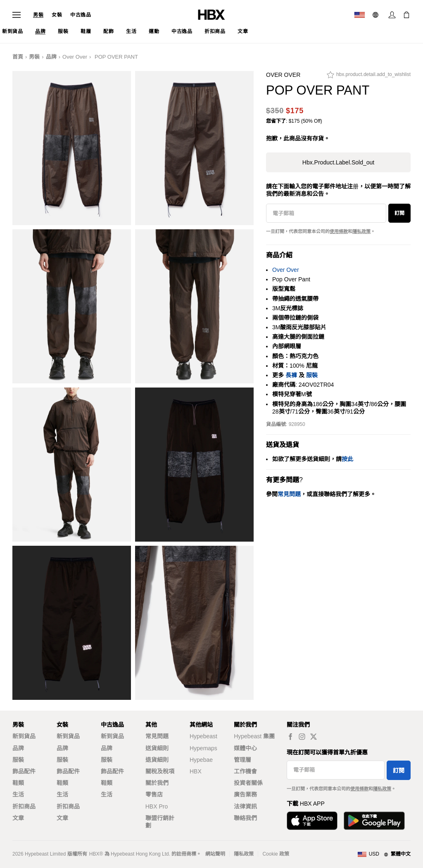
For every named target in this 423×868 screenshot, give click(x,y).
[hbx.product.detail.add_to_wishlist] (369, 77)
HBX (196, 771)
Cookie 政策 (276, 854)
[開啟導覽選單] (17, 15)
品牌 (51, 57)
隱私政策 (361, 231)
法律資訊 (245, 806)
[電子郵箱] (326, 213)
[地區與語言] (384, 854)
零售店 (154, 794)
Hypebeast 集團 (254, 736)
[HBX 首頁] (211, 14)
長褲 (291, 375)
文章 (18, 818)
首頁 (18, 57)
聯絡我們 (245, 818)
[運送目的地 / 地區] (360, 15)
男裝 (38, 15)
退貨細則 (157, 760)
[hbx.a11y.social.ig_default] (302, 736)
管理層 (242, 760)
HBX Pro (157, 806)
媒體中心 (245, 748)
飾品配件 (24, 771)
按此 (347, 459)
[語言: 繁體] (377, 15)
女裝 (57, 15)
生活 (18, 794)
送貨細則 (157, 748)
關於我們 (157, 783)
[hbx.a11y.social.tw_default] (314, 736)
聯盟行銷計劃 (160, 822)
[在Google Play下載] (374, 821)
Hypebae (201, 760)
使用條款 (339, 231)
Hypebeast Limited (45, 854)
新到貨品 (24, 736)
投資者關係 (248, 783)
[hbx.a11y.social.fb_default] (290, 736)
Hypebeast (203, 736)
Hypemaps (203, 748)
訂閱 (399, 213)
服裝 (312, 375)
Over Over (75, 57)
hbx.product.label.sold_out (338, 162)
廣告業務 (245, 794)
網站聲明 (215, 854)
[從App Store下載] (312, 821)
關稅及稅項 (160, 771)
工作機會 (245, 771)
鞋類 (18, 783)
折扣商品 (24, 806)
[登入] (392, 15)
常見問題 (157, 736)
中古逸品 (81, 15)
